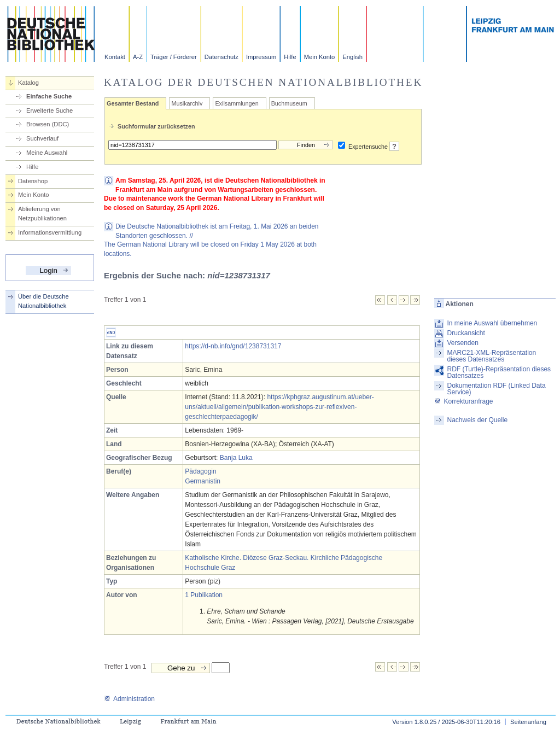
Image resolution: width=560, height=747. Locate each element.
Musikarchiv (187, 103)
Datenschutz (221, 57)
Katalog (28, 83)
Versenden (462, 343)
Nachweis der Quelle (477, 420)
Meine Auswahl (47, 153)
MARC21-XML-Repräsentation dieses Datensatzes (491, 356)
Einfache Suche (49, 96)
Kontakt (115, 57)
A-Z (138, 57)
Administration (129, 699)
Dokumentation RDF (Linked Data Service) (496, 389)
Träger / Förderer (174, 57)
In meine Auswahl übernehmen (492, 323)
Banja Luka (236, 458)
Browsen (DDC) (48, 124)
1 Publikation (204, 595)
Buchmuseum (289, 103)
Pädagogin (200, 471)
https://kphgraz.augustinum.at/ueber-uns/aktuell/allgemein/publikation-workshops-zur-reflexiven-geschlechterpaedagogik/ (279, 407)
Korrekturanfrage (463, 401)
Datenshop (33, 181)
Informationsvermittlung (50, 232)
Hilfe (290, 57)
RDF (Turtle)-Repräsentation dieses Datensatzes (499, 372)
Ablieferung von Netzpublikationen (42, 214)
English (352, 57)
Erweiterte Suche (49, 110)
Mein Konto (320, 57)
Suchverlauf (42, 138)
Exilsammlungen (237, 103)
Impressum (261, 57)
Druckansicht (466, 333)
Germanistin (203, 481)
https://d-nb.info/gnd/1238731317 (233, 346)
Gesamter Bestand (133, 103)
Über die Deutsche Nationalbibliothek (43, 301)
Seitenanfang (528, 722)
